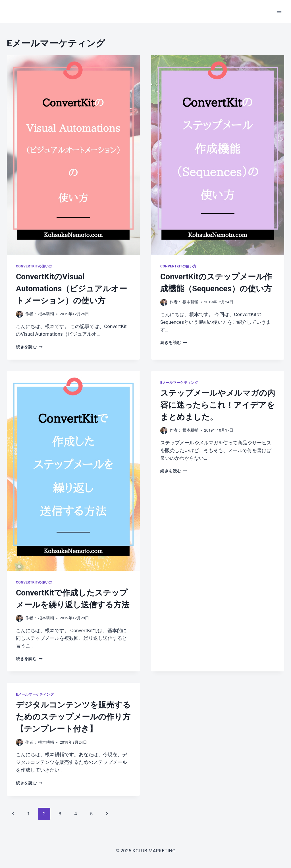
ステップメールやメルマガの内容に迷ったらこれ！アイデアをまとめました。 (218, 405)
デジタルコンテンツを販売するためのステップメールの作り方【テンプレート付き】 (73, 717)
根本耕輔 (46, 314)
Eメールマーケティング (179, 383)
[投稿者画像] (19, 314)
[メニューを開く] (279, 11)
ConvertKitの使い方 (34, 266)
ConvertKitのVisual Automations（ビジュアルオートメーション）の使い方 (71, 289)
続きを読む (29, 347)
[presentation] (73, 155)
